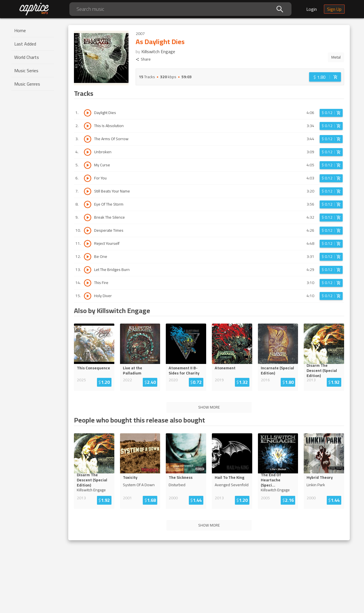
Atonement (225, 368)
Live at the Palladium (133, 370)
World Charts (27, 57)
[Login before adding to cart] (325, 77)
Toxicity (130, 477)
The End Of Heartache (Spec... (278, 480)
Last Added (25, 44)
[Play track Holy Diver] (88, 296)
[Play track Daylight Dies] (88, 113)
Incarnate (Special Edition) (277, 370)
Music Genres (27, 84)
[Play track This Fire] (88, 283)
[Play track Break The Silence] (88, 218)
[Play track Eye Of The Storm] (88, 204)
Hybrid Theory (320, 477)
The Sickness (181, 477)
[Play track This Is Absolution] (88, 126)
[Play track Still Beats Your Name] (88, 191)
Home (20, 30)
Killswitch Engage (158, 51)
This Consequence (93, 368)
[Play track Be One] (88, 257)
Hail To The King (229, 477)
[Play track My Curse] (88, 165)
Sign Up (334, 9)
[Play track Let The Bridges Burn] (88, 270)
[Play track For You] (88, 178)
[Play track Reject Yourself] (88, 244)
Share (143, 59)
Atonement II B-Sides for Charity (184, 370)
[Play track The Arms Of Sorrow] (88, 139)
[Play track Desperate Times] (88, 231)
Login (312, 9)
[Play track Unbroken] (88, 152)
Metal (336, 57)
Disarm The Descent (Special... (323, 370)
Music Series (26, 71)
